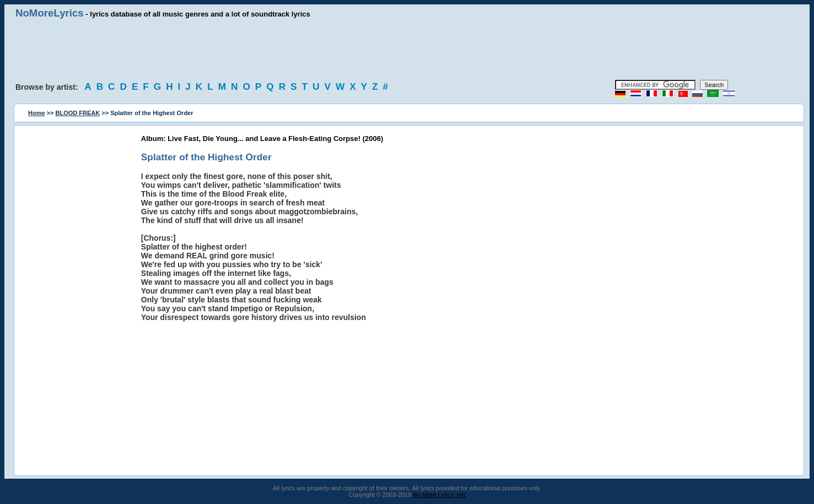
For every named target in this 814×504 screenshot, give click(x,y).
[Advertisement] (407, 50)
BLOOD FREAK (78, 113)
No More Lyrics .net (440, 495)
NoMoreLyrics (50, 13)
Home (37, 113)
